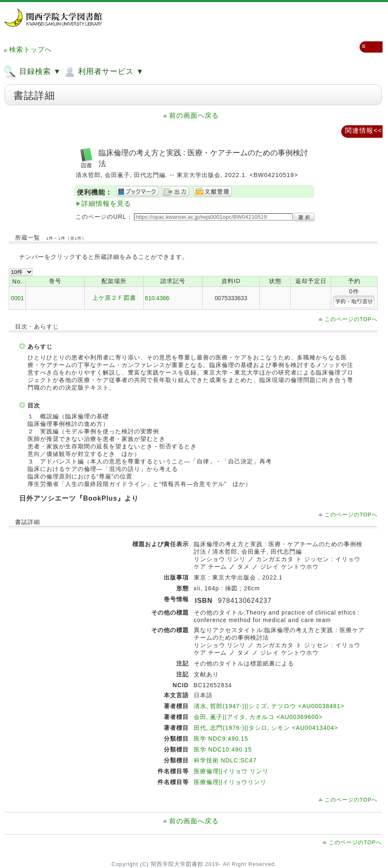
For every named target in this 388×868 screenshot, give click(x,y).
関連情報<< (364, 130)
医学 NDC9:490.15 (221, 739)
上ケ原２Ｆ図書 (114, 298)
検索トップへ (30, 49)
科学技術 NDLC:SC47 (225, 760)
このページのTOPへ (351, 319)
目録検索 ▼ (32, 72)
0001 (17, 298)
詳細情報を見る (106, 204)
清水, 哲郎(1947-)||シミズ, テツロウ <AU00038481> (269, 706)
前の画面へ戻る (194, 115)
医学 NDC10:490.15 (223, 749)
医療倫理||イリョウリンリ (230, 782)
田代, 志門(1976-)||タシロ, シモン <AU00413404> (266, 728)
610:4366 (157, 298)
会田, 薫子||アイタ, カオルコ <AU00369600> (258, 717)
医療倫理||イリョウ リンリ (231, 771)
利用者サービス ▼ (103, 72)
